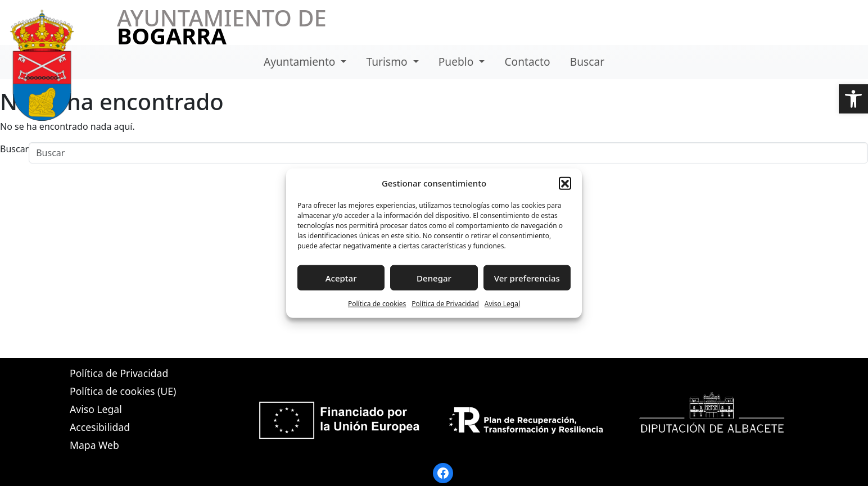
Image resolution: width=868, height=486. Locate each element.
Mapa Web (94, 445)
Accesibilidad (100, 427)
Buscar (587, 62)
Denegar (434, 278)
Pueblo (458, 62)
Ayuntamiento (301, 62)
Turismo (388, 62)
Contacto (527, 62)
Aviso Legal (502, 304)
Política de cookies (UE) (123, 391)
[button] (853, 99)
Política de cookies (377, 304)
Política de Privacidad (445, 304)
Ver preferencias (527, 278)
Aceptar (341, 278)
